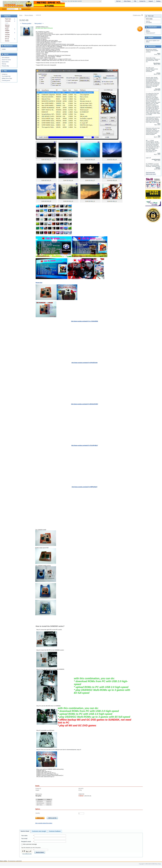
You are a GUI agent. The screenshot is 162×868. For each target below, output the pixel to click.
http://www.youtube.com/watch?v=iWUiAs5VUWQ (85, 404)
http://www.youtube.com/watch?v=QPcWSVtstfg (85, 363)
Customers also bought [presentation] (39, 831)
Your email (24, 839)
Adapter (7, 33)
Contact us (5, 74)
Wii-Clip (7, 37)
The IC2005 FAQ (6, 76)
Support (151, 1)
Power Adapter (7, 30)
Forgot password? (150, 33)
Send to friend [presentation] (25, 831)
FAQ (135, 1)
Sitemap (4, 64)
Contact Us (142, 1)
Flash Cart (8, 19)
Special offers (5, 62)
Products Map (5, 66)
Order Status (127, 1)
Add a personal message (29, 844)
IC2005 (4, 49)
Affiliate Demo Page (7, 78)
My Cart (119, 1)
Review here (39, 283)
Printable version (137, 15)
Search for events (6, 60)
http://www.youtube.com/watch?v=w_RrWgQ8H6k (85, 321)
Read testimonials (150, 172)
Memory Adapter (29, 15)
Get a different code (27, 854)
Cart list (148, 21)
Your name (24, 836)
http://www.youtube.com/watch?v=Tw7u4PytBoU (85, 445)
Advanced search (26, 9)
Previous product (26, 24)
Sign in (148, 30)
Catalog (158, 1)
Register (148, 31)
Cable (7, 23)
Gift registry (149, 22)
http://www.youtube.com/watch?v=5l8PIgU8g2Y (84, 487)
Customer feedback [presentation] (55, 831)
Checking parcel (6, 80)
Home (21, 15)
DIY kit (7, 39)
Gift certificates (6, 58)
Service (7, 41)
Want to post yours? (151, 174)
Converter (8, 21)
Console (7, 35)
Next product (39, 24)
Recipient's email (26, 842)
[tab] (25, 831)
